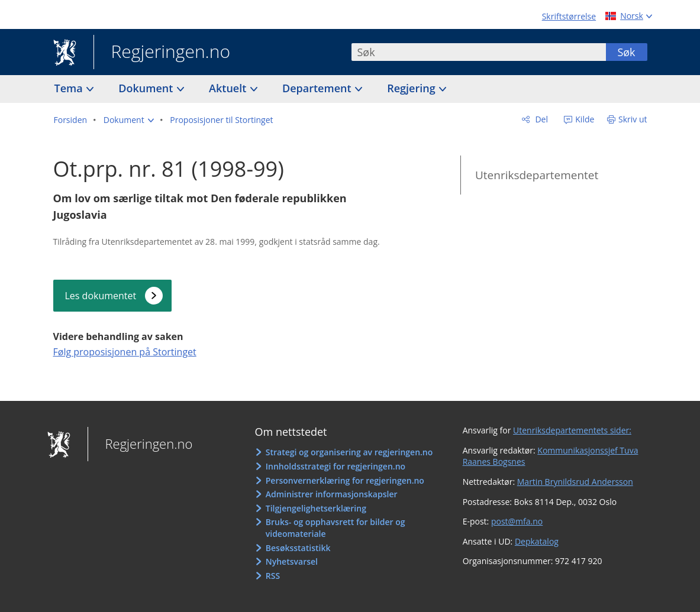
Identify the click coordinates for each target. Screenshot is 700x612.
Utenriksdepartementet (537, 175)
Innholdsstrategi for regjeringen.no (336, 466)
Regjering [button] (412, 88)
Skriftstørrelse (569, 16)
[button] (129, 120)
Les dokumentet (101, 296)
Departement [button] (318, 88)
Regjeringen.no (162, 53)
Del (541, 119)
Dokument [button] (147, 88)
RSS (273, 576)
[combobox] (479, 52)
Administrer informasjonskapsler (332, 494)
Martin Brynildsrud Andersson (575, 482)
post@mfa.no (517, 521)
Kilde (584, 119)
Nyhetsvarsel (292, 561)
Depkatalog (537, 541)
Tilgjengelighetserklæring (316, 508)
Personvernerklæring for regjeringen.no (345, 480)
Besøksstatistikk (298, 548)
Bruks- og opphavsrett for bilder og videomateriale (336, 528)
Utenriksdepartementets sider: (572, 430)
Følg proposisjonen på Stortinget (125, 352)
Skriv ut (633, 119)
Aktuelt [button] (229, 88)
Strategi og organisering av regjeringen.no (349, 452)
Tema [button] (70, 88)
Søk (626, 52)
